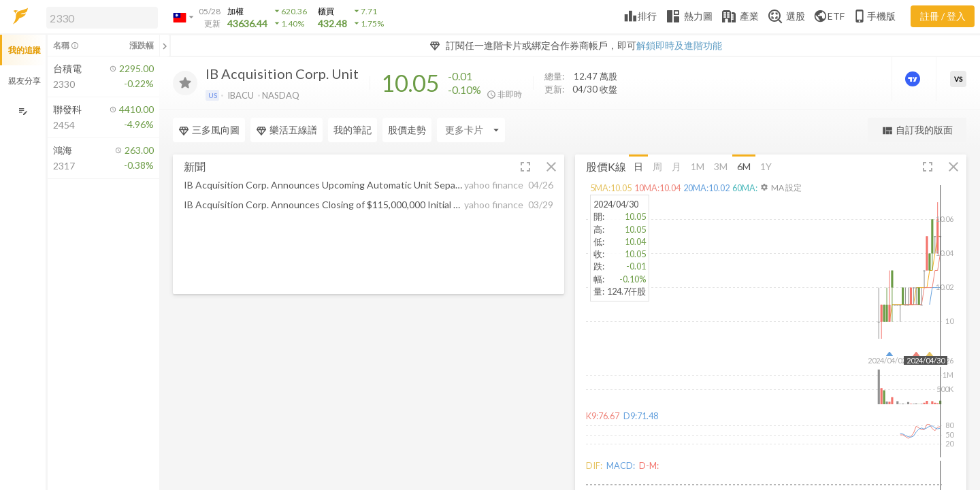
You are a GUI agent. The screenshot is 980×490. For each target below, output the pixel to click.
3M (721, 166)
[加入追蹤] (185, 83)
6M (744, 166)
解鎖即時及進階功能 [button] (679, 45)
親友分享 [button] (24, 81)
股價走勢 (407, 130)
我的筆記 (353, 130)
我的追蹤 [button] (24, 50)
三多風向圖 (209, 130)
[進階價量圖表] (914, 79)
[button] (99, 17)
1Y (766, 166)
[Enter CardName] (471, 130)
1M (698, 166)
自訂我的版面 (917, 130)
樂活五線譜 (287, 130)
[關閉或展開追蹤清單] (165, 46)
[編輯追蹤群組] (23, 111)
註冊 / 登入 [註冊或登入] (943, 16)
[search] (102, 18)
